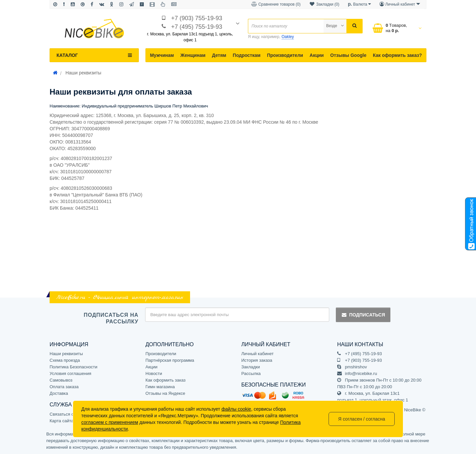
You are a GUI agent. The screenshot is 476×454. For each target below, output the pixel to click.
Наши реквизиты (66, 354)
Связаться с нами (67, 414)
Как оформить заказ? (397, 55)
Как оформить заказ (165, 380)
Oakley (288, 37)
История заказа (257, 360)
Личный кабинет (258, 354)
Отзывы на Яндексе (165, 393)
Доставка (59, 393)
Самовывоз (61, 380)
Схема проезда (65, 360)
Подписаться (363, 315)
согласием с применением (110, 422)
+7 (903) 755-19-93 (197, 18)
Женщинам (193, 55)
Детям (219, 55)
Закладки (251, 367)
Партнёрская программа (170, 360)
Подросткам (247, 55)
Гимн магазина (160, 387)
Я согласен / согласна (362, 419)
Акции (317, 55)
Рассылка (251, 373)
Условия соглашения (70, 373)
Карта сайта (61, 421)
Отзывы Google (348, 55)
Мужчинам (162, 55)
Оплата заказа (64, 387)
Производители (285, 55)
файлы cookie (236, 409)
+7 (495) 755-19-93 (197, 27)
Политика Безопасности (74, 367)
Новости (154, 373)
